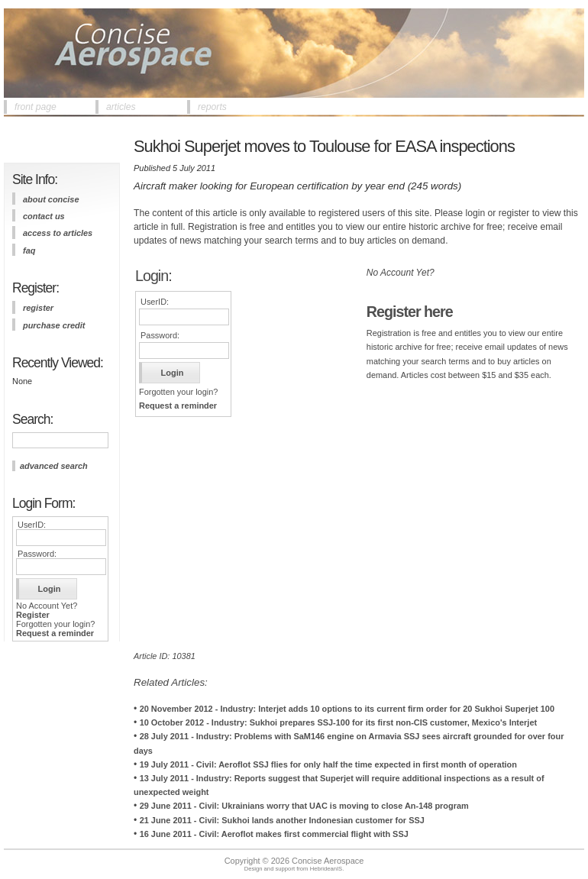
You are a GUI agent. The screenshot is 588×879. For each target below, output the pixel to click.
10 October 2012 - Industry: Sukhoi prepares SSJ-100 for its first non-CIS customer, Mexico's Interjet (338, 722)
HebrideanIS (326, 869)
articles (121, 107)
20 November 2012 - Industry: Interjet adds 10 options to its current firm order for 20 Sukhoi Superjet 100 (347, 709)
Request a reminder (55, 633)
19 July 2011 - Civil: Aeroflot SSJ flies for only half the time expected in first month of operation (328, 764)
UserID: (32, 525)
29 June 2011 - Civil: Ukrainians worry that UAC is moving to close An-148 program (304, 806)
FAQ (29, 250)
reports (212, 107)
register (38, 308)
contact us (44, 216)
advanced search (54, 466)
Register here (410, 312)
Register (33, 615)
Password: (37, 554)
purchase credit (54, 325)
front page (36, 107)
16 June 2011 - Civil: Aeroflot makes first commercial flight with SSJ (274, 834)
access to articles (58, 233)
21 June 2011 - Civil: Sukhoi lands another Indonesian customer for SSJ (282, 820)
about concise (51, 199)
